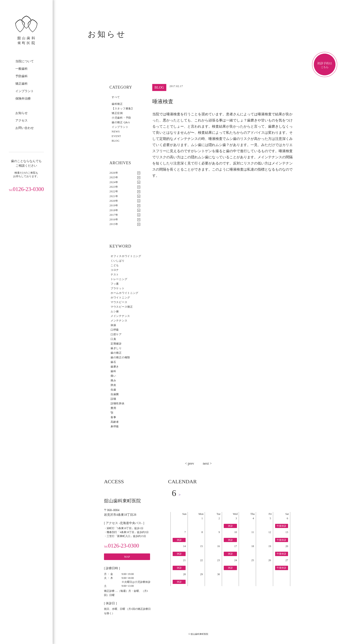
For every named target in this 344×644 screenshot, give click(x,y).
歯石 (113, 362)
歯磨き (115, 367)
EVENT (116, 136)
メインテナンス (120, 316)
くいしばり (118, 261)
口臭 (113, 339)
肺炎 (113, 385)
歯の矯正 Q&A (121, 122)
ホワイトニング (120, 298)
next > (207, 463)
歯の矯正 (116, 353)
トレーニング (119, 279)
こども (115, 265)
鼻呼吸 (115, 426)
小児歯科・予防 (121, 118)
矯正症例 (117, 113)
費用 (113, 408)
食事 (113, 417)
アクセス (21, 120)
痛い (113, 376)
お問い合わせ (25, 128)
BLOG (116, 141)
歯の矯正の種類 (120, 357)
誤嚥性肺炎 (118, 403)
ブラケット (118, 288)
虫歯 (113, 390)
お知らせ (21, 113)
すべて (116, 97)
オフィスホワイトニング (126, 256)
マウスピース (119, 302)
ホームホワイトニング (125, 293)
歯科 (113, 371)
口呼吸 (115, 330)
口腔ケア (116, 334)
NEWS (116, 132)
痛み (113, 380)
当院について (25, 61)
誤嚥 (113, 399)
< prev (189, 463)
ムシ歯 (115, 311)
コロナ (115, 270)
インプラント (25, 91)
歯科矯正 (117, 104)
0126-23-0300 (26, 189)
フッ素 (115, 284)
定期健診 (116, 344)
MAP (127, 557)
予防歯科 (21, 76)
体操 (113, 325)
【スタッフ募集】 (123, 109)
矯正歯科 (21, 84)
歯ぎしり (116, 348)
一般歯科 (21, 69)
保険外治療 (23, 99)
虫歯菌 (115, 394)
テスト (115, 275)
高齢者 (115, 422)
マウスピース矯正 (122, 307)
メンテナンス (119, 321)
